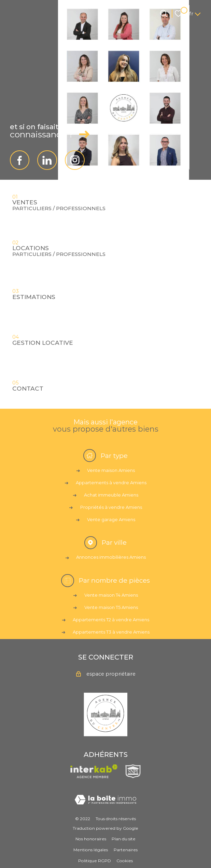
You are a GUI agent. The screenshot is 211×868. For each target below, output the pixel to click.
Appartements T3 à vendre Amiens (111, 632)
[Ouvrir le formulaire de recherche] (164, 13)
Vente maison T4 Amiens (111, 595)
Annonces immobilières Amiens (111, 557)
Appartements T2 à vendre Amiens (111, 620)
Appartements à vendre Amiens (111, 483)
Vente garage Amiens (111, 519)
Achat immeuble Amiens (111, 495)
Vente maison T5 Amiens (111, 607)
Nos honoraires (91, 839)
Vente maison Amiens (111, 470)
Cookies (125, 861)
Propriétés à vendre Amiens (111, 507)
